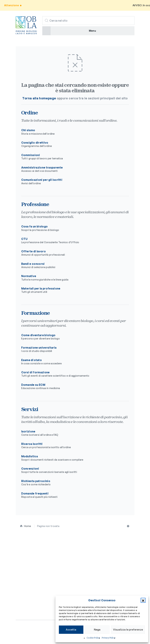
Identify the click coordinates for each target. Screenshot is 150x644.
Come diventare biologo (72, 337)
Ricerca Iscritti (72, 446)
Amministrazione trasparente (72, 169)
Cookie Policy (93, 638)
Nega (97, 630)
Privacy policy (24, 633)
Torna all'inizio (128, 526)
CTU (72, 241)
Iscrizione (72, 433)
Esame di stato (72, 362)
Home (28, 526)
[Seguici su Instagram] (25, 609)
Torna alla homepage (39, 98)
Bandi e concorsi (72, 265)
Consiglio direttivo (72, 144)
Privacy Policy (108, 638)
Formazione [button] (25, 579)
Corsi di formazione (72, 374)
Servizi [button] (21, 588)
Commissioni (72, 157)
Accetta (71, 630)
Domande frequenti (72, 495)
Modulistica (72, 458)
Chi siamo (72, 132)
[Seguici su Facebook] (18, 609)
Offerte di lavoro (72, 253)
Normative (72, 278)
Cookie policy (41, 633)
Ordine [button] (21, 562)
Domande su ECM (72, 386)
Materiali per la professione (72, 290)
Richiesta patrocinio (72, 483)
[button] (143, 600)
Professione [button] (26, 571)
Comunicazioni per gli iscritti (72, 181)
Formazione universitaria (72, 349)
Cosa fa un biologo (72, 228)
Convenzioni (72, 470)
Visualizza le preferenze (128, 630)
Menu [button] (92, 31)
